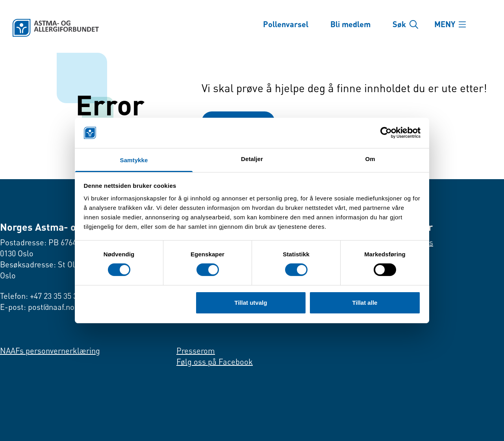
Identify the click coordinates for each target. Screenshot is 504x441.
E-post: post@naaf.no (37, 307)
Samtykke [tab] (134, 160)
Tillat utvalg (251, 303)
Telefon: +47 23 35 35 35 (41, 296)
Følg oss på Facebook (215, 362)
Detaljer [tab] (252, 159)
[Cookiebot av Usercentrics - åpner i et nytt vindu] (386, 133)
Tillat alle (365, 303)
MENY (446, 24)
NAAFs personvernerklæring (50, 351)
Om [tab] (370, 159)
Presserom (196, 351)
